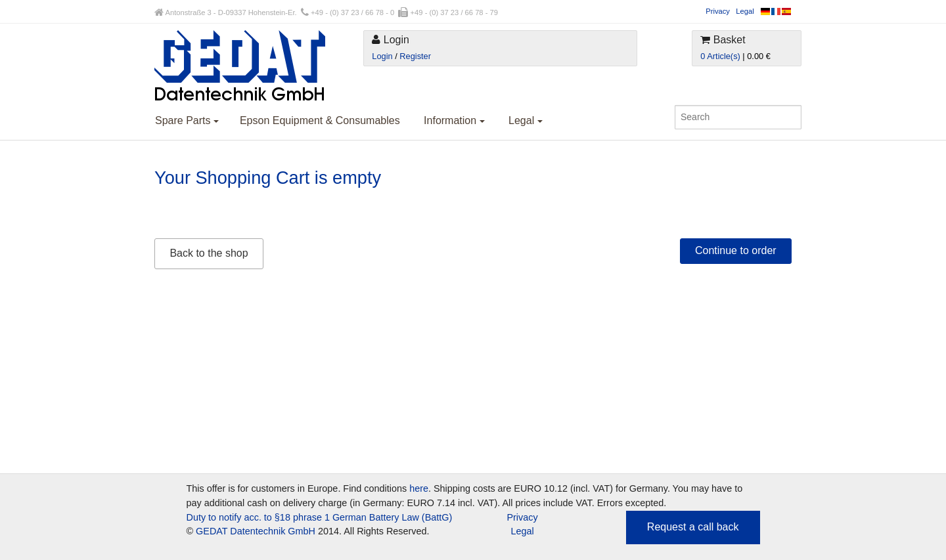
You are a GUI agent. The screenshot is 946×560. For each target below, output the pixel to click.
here (419, 488)
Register (415, 56)
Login (382, 56)
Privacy (718, 11)
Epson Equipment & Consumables (320, 120)
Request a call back (693, 527)
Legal (745, 11)
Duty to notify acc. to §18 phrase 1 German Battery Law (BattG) (320, 517)
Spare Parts (187, 120)
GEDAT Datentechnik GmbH (256, 531)
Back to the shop (209, 253)
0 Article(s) (720, 56)
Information (454, 120)
